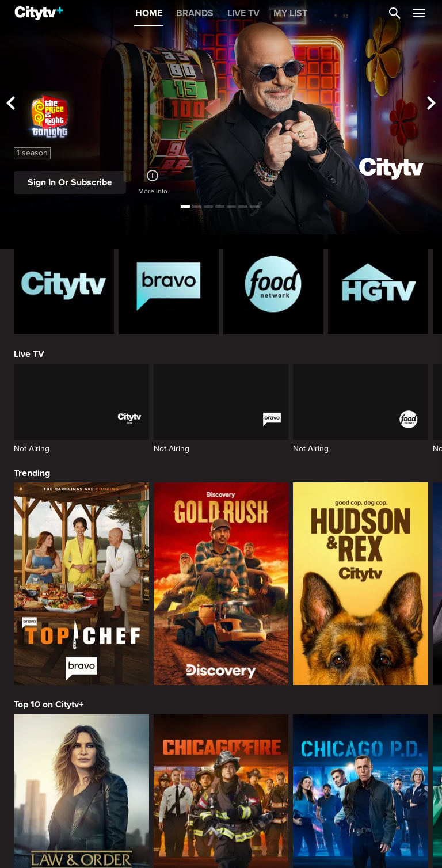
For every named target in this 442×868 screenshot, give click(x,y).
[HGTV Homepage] (378, 284)
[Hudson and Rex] (361, 584)
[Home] (39, 13)
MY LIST (290, 13)
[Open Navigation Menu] (419, 13)
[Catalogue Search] (395, 13)
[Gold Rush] (221, 584)
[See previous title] (10, 104)
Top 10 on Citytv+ (49, 705)
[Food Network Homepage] (273, 284)
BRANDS (195, 13)
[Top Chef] (81, 584)
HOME (149, 13)
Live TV (29, 354)
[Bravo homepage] (169, 284)
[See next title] (432, 104)
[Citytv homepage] (64, 284)
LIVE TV (243, 13)
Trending (32, 473)
